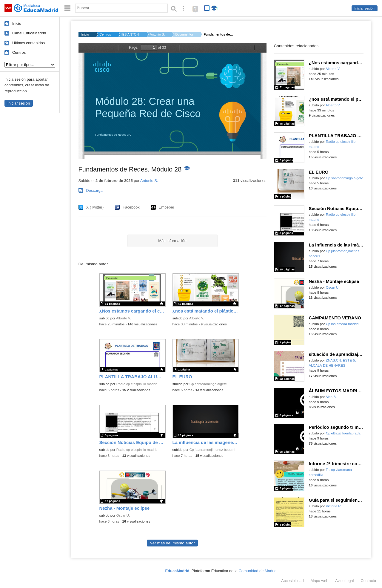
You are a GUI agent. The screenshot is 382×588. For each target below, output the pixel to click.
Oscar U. (123, 515)
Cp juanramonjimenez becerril (212, 450)
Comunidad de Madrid (258, 571)
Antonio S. (157, 34)
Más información (172, 241)
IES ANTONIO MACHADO (130, 34)
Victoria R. (334, 506)
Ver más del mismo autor (172, 543)
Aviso (344, 581)
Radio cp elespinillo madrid (137, 384)
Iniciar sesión (365, 8)
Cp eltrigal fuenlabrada (343, 433)
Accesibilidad (292, 581)
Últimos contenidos (29, 43)
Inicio (17, 23)
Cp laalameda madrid (342, 324)
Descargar (95, 190)
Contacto (368, 581)
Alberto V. (124, 318)
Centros (19, 52)
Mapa (320, 581)
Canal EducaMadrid (29, 33)
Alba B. (331, 397)
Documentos (184, 34)
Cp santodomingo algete (208, 384)
